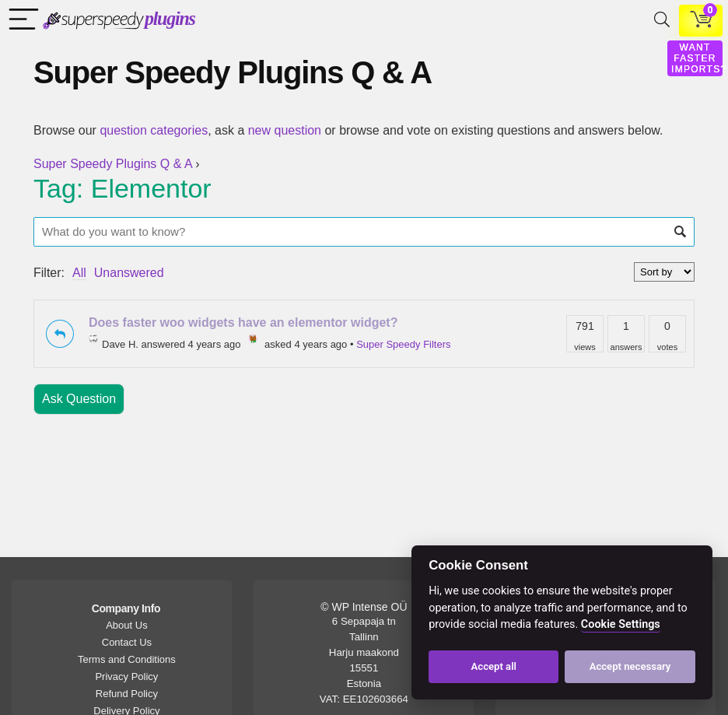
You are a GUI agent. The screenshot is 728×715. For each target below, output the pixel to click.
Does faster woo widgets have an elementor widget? (243, 322)
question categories (154, 130)
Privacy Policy (126, 676)
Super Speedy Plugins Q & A (113, 164)
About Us (126, 625)
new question (285, 130)
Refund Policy (127, 694)
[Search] (659, 21)
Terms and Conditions (127, 659)
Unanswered (129, 273)
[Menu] (20, 21)
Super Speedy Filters (403, 344)
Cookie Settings (621, 624)
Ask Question (79, 399)
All (79, 273)
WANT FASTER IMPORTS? (699, 58)
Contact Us (127, 642)
